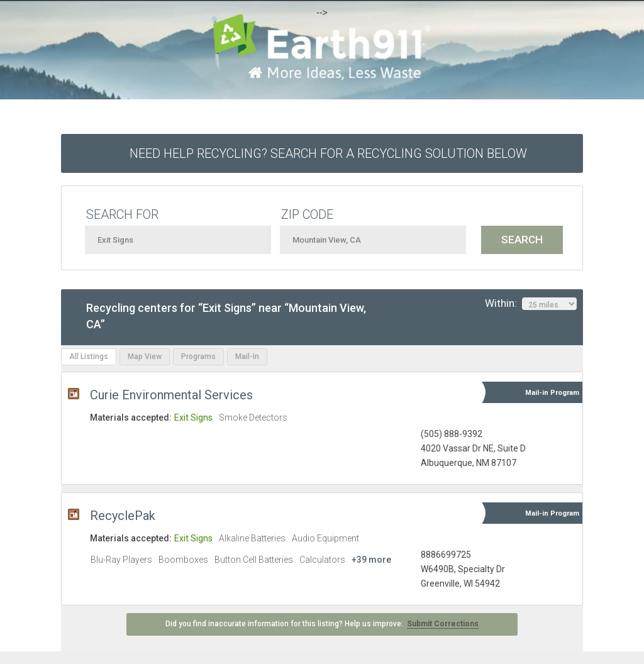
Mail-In (247, 357)
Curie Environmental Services (171, 395)
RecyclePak (123, 516)
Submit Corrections (443, 624)
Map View (145, 357)
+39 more (371, 560)
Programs (198, 357)
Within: (531, 304)
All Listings (89, 357)
